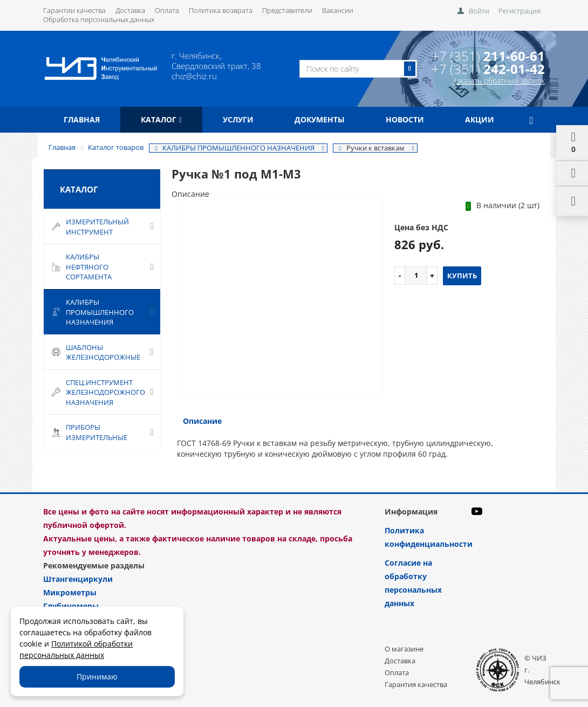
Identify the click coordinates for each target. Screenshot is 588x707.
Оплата (167, 10)
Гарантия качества (416, 684)
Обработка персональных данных (99, 19)
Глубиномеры (71, 606)
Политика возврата (221, 10)
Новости (405, 119)
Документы (320, 119)
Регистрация (519, 11)
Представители (287, 10)
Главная (82, 119)
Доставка (130, 10)
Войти (479, 11)
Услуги (238, 119)
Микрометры (70, 592)
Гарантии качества (74, 10)
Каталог (161, 119)
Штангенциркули (78, 579)
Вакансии (338, 10)
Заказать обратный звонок (498, 81)
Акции (480, 119)
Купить (462, 276)
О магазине (404, 649)
